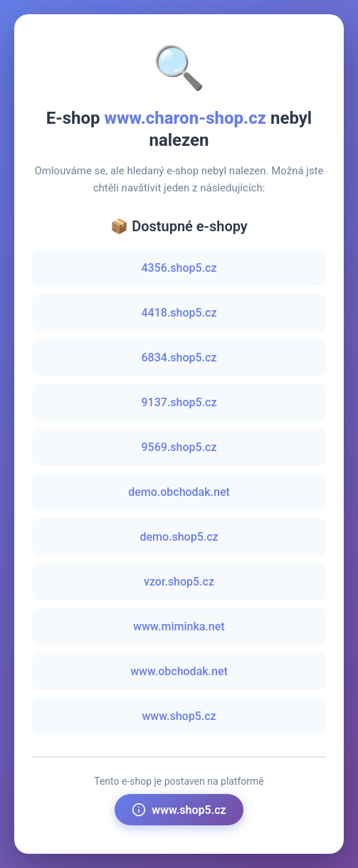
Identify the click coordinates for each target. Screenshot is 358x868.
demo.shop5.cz (179, 537)
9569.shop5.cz (179, 447)
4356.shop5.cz (179, 268)
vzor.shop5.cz (179, 582)
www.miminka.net (179, 626)
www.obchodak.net (179, 671)
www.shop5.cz (179, 716)
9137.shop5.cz (179, 402)
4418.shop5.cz (179, 313)
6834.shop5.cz (179, 358)
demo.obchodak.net (179, 492)
